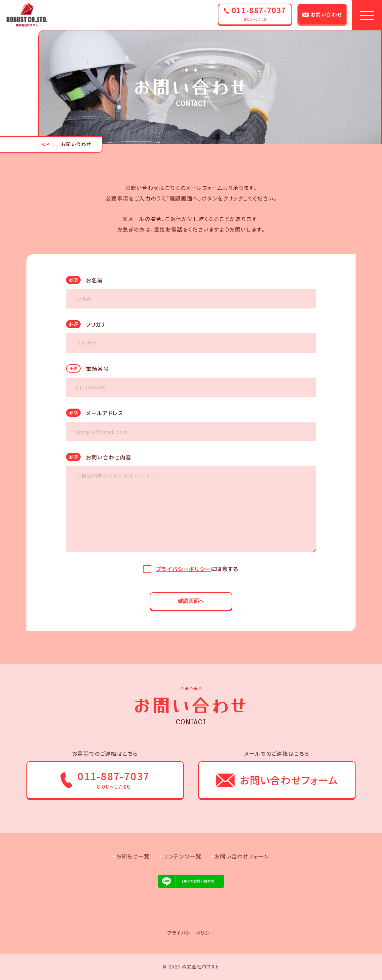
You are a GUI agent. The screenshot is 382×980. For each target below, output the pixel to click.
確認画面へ (191, 601)
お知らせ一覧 (133, 856)
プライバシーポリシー (183, 569)
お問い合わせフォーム (242, 856)
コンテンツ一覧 (182, 856)
